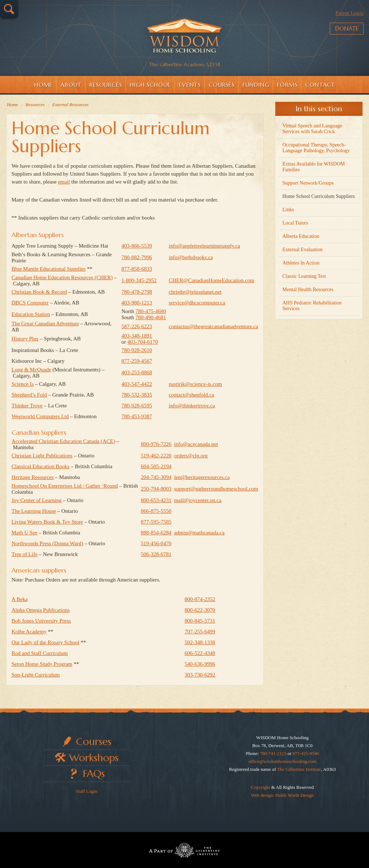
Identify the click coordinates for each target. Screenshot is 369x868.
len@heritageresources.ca (202, 477)
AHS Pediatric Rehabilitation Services (312, 306)
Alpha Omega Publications (41, 610)
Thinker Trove (27, 406)
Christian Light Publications (42, 456)
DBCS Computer (30, 303)
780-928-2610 (137, 350)
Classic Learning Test (304, 276)
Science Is (23, 384)
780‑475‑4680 (151, 311)
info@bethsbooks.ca (191, 257)
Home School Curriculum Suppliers (319, 196)
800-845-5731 (200, 621)
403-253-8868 (137, 372)
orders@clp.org (191, 456)
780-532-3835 (137, 395)
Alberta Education (301, 236)
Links (288, 210)
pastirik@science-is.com (195, 384)
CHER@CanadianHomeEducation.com (212, 280)
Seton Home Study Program (42, 664)
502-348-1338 (200, 642)
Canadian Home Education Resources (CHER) (62, 277)
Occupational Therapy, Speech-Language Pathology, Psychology (316, 148)
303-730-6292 (200, 675)
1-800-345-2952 (139, 280)
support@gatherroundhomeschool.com (216, 489)
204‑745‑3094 (156, 477)
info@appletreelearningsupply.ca (204, 246)
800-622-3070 (200, 610)
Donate (344, 36)
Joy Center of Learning (37, 500)
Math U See (25, 533)
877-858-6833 (137, 269)
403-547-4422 (137, 384)
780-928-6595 (137, 406)
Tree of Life (25, 554)
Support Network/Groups (308, 183)
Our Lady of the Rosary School (45, 642)
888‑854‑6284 (156, 533)
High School (150, 85)
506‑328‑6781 (156, 554)
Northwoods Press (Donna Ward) (47, 543)
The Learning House (34, 511)
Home (43, 85)
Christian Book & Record (39, 292)
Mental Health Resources (308, 290)
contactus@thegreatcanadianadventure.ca (213, 326)
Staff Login (87, 791)
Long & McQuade (31, 370)
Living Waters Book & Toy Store (47, 522)
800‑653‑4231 (156, 500)
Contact (320, 85)
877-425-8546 (306, 753)
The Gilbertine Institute (299, 769)
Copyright (261, 787)
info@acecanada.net (196, 444)
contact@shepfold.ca (191, 395)
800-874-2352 (200, 599)
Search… (9, 9)
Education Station (31, 314)
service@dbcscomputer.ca (197, 303)
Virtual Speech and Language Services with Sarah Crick (312, 129)
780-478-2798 (137, 292)
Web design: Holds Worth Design (283, 795)
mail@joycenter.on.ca (198, 500)
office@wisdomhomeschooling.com (283, 761)
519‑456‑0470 (156, 543)
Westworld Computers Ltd (40, 416)
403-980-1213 (137, 303)
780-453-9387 (137, 416)
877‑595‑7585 (156, 522)
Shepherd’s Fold (29, 395)
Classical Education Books (41, 466)
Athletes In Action (301, 263)
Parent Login (350, 13)
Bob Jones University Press (41, 621)
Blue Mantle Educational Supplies (48, 269)
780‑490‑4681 (151, 317)
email (64, 182)
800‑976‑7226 (156, 444)
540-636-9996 (200, 664)
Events (190, 85)
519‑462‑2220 (156, 456)
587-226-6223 (137, 326)
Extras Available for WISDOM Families (314, 167)
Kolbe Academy (29, 632)
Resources (106, 85)
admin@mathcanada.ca (199, 533)
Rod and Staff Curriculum (40, 653)
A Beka (20, 599)
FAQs (94, 774)
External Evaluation (303, 250)
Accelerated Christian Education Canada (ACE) (63, 441)
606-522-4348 (200, 653)
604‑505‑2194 (156, 466)
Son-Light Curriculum (36, 675)
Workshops (94, 758)
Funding (256, 85)
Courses (222, 85)
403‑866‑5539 (137, 246)
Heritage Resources (33, 477)
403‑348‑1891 (137, 336)
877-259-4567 (137, 361)
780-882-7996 (137, 257)
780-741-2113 (273, 753)
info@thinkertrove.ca (192, 406)
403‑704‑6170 (143, 342)
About (71, 85)
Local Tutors (295, 223)
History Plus (25, 339)
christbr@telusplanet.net (195, 292)
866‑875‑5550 (156, 511)
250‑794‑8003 (156, 489)
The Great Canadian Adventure (45, 324)
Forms (287, 85)
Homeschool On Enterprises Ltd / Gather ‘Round (65, 486)
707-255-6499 (200, 632)
